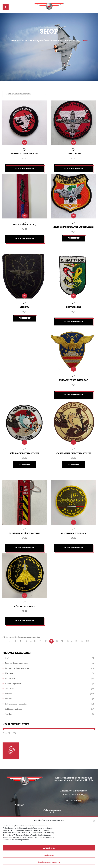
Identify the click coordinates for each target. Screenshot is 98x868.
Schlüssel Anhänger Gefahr (24, 528)
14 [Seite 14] (57, 635)
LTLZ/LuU (24, 305)
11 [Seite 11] (40, 635)
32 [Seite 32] (82, 635)
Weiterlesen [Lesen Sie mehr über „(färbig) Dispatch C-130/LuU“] (25, 460)
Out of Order (11, 683)
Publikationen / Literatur (16, 698)
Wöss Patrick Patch (25, 601)
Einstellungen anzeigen (49, 862)
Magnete (9, 668)
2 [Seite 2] (21, 635)
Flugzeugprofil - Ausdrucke (17, 663)
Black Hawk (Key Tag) (24, 223)
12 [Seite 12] (46, 635)
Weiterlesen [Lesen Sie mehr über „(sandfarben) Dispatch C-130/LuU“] (74, 460)
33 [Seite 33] (88, 635)
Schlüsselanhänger (14, 703)
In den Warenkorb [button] (25, 168)
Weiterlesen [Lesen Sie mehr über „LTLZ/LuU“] (25, 316)
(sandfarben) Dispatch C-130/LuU (74, 449)
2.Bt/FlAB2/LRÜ (73, 305)
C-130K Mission (74, 153)
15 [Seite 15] (62, 635)
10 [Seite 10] (35, 635)
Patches (8, 688)
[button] (94, 821)
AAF (7, 652)
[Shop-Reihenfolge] (25, 94)
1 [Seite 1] (15, 635)
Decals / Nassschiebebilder (17, 657)
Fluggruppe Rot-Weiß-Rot (74, 377)
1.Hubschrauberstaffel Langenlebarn (73, 226)
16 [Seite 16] (68, 635)
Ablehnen (49, 855)
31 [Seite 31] (77, 635)
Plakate (8, 693)
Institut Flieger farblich (24, 153)
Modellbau (10, 673)
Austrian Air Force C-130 (74, 528)
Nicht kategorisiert (13, 678)
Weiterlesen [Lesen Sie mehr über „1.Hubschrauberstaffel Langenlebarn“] (74, 236)
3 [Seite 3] (26, 635)
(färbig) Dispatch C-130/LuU (24, 449)
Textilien (9, 708)
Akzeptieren (49, 848)
